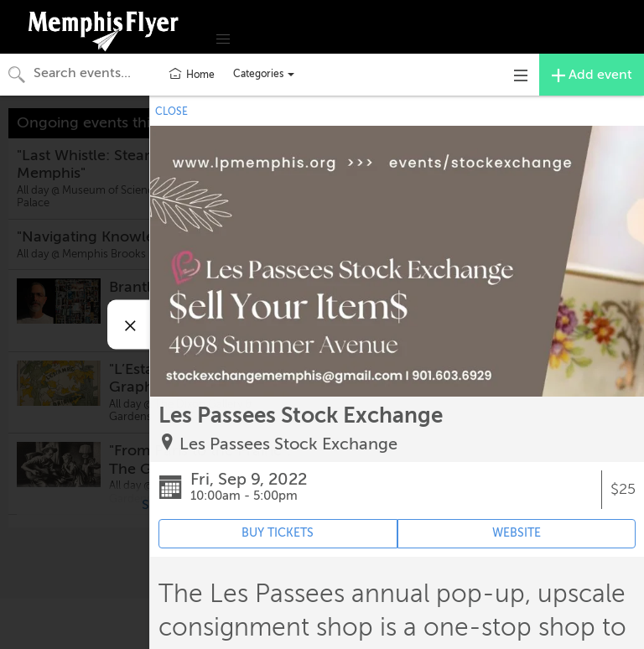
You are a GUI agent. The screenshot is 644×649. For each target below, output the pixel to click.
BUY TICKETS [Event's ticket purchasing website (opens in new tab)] (278, 533)
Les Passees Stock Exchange (288, 444)
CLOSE (171, 112)
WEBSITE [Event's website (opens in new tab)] (517, 533)
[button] (223, 39)
